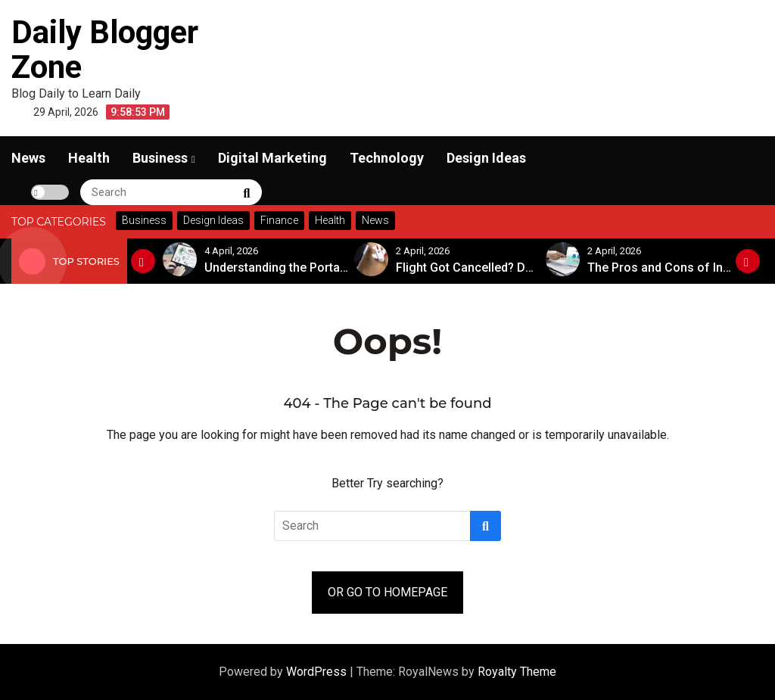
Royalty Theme (517, 672)
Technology (387, 158)
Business (160, 158)
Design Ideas (486, 158)
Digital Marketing (272, 158)
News (28, 158)
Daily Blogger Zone (105, 50)
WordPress (318, 672)
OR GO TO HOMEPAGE (387, 592)
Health (89, 158)
